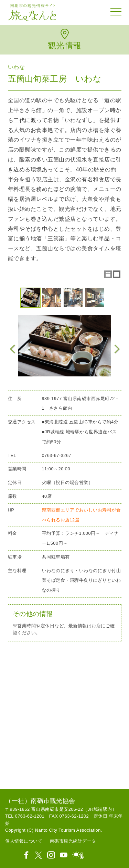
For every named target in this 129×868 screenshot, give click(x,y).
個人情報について (24, 841)
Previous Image (13, 349)
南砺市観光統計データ (73, 841)
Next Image (117, 349)
